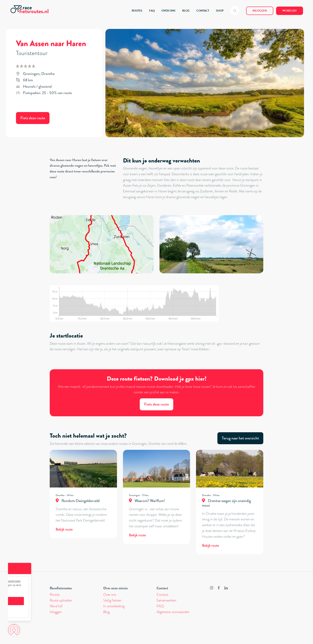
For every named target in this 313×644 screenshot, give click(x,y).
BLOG (186, 11)
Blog (106, 612)
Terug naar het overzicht (240, 438)
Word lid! (290, 11)
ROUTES (137, 11)
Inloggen (260, 11)
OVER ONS (168, 11)
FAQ (152, 11)
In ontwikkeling (114, 606)
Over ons (110, 595)
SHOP (220, 11)
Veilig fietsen (112, 600)
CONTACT (203, 11)
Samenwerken (166, 600)
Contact (162, 595)
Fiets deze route (33, 118)
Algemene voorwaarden (173, 612)
